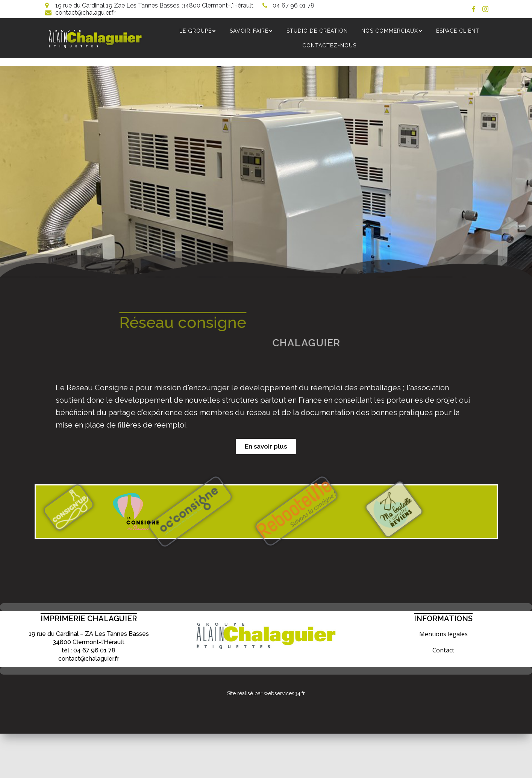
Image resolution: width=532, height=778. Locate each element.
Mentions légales (443, 634)
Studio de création (318, 31)
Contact (443, 651)
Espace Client (458, 31)
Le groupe (198, 31)
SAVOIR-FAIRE (252, 31)
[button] (266, 447)
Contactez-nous (330, 45)
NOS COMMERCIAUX (392, 31)
